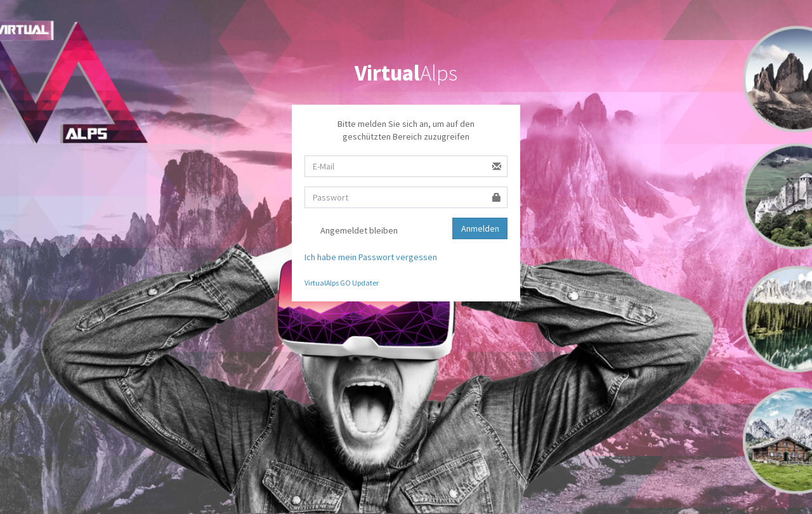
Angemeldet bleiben (351, 231)
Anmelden (480, 228)
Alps (406, 73)
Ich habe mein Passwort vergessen (371, 257)
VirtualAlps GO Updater (342, 283)
